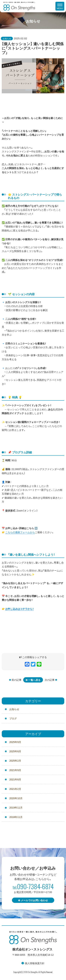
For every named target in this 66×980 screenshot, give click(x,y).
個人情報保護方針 (35, 963)
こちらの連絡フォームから (20, 532)
